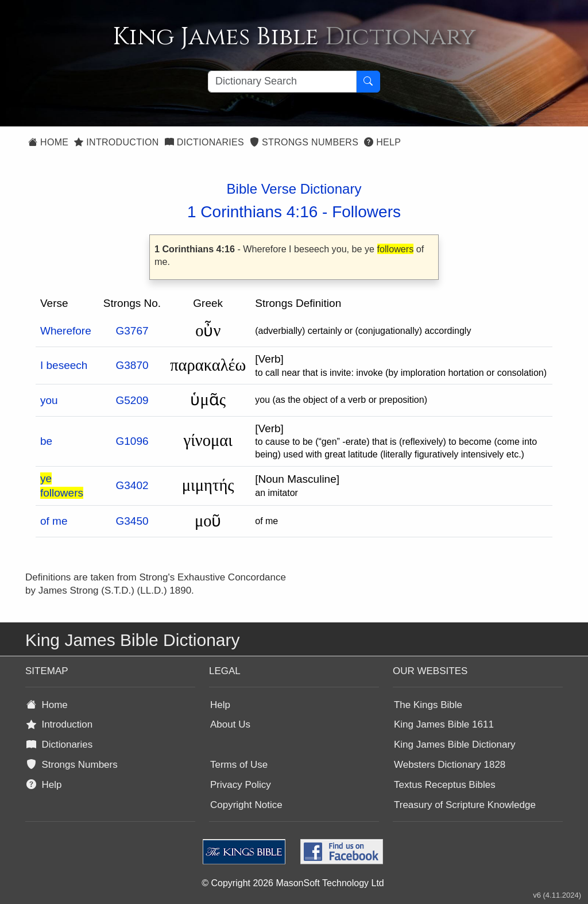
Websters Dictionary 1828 (450, 765)
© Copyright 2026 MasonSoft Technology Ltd (293, 883)
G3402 (132, 485)
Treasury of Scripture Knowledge (465, 805)
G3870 (132, 365)
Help (382, 142)
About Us (230, 724)
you (49, 400)
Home (48, 142)
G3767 (132, 331)
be (46, 441)
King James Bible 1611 (444, 724)
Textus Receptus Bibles (445, 785)
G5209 (132, 400)
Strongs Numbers (304, 142)
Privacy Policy (241, 785)
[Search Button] (368, 82)
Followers (366, 212)
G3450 (132, 521)
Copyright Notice (246, 805)
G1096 (132, 441)
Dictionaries (204, 142)
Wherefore (66, 331)
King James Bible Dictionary (455, 745)
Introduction (116, 142)
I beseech (64, 365)
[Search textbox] (282, 82)
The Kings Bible (428, 705)
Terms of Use (239, 765)
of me (54, 521)
